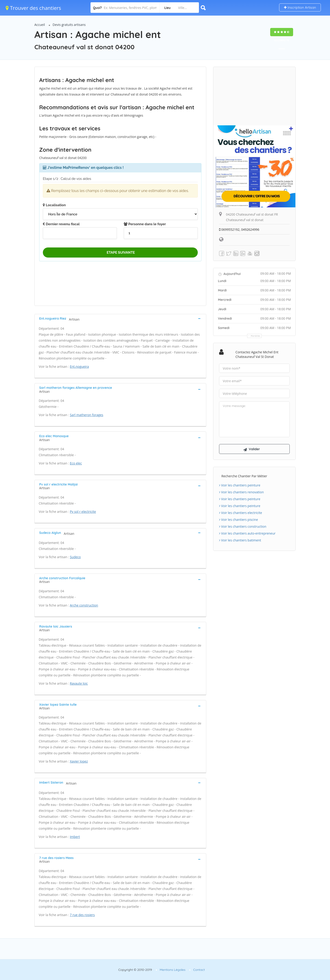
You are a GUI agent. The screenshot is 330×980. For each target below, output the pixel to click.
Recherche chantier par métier (244, 476)
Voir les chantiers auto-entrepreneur (247, 534)
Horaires (256, 336)
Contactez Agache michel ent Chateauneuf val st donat (257, 354)
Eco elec (76, 463)
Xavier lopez (79, 761)
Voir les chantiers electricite (241, 513)
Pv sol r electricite (83, 512)
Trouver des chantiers (33, 8)
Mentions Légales (173, 970)
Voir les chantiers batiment (240, 540)
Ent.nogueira (79, 366)
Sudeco (75, 557)
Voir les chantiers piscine (239, 520)
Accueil (40, 25)
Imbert (75, 837)
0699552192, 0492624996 (239, 229)
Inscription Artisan (300, 7)
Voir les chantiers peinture (240, 485)
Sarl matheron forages (87, 415)
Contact (199, 970)
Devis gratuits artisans (69, 25)
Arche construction (84, 605)
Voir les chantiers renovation (241, 492)
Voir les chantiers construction (243, 527)
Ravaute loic (79, 683)
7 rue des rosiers (82, 915)
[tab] (120, 318)
